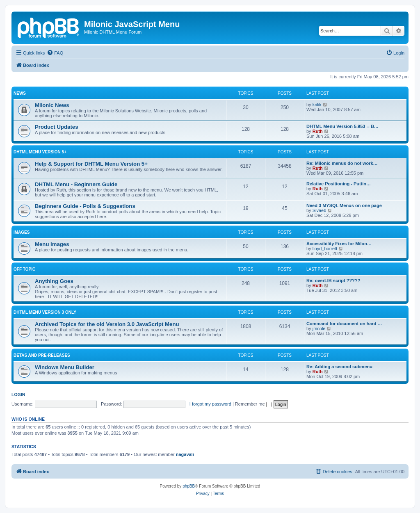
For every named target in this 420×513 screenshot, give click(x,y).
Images (22, 232)
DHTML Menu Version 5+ (40, 152)
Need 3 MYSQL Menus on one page (344, 205)
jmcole (319, 328)
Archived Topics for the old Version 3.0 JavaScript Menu (107, 324)
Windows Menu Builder (65, 367)
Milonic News (52, 105)
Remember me (253, 404)
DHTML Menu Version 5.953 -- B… (342, 126)
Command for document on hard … (344, 324)
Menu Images (52, 244)
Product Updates (57, 127)
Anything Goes (54, 281)
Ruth (318, 131)
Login (18, 394)
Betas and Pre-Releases (42, 355)
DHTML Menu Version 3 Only (45, 312)
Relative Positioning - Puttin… (339, 184)
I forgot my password (210, 404)
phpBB (189, 486)
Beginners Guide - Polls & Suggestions (85, 206)
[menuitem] (55, 53)
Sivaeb (320, 210)
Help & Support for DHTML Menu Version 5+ (91, 164)
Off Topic (24, 269)
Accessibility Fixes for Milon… (339, 244)
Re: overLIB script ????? (333, 280)
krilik (317, 105)
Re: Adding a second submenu (339, 367)
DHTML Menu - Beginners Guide (76, 184)
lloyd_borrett (325, 249)
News (20, 93)
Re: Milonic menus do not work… (342, 163)
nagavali (185, 454)
